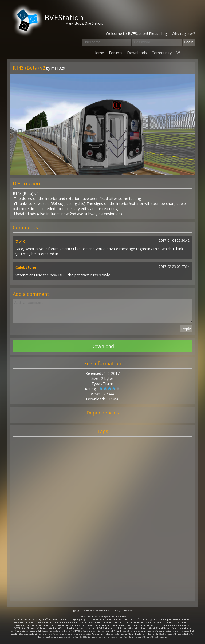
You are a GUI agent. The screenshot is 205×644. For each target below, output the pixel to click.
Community (162, 53)
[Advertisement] (102, 525)
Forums (116, 53)
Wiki (180, 53)
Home (99, 53)
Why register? (183, 33)
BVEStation (64, 17)
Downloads (137, 53)
